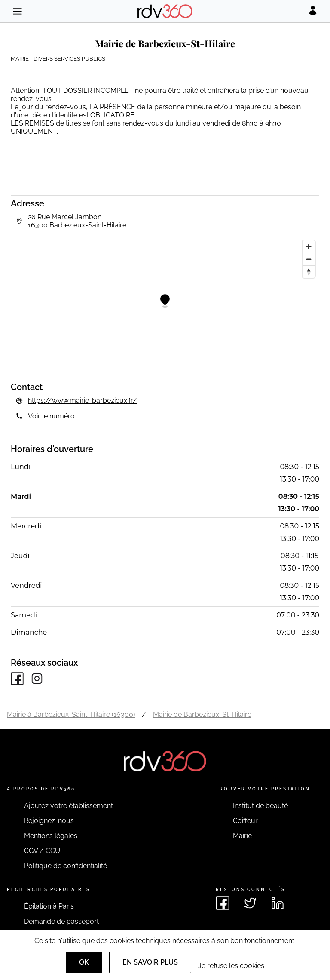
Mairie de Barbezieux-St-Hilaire (202, 714)
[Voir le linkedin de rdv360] (278, 903)
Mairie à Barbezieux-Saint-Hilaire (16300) (71, 714)
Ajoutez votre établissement (69, 806)
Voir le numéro (51, 416)
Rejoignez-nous (49, 821)
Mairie (242, 836)
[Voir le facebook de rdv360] (223, 903)
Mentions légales (51, 836)
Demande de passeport (61, 921)
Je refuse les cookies (231, 966)
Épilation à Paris (49, 906)
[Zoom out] (309, 259)
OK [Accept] (84, 962)
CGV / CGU (42, 851)
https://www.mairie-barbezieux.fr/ (82, 401)
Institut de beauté (260, 806)
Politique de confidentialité (66, 866)
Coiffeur (245, 821)
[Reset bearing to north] (309, 272)
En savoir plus (150, 962)
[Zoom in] (309, 247)
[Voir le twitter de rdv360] (250, 903)
